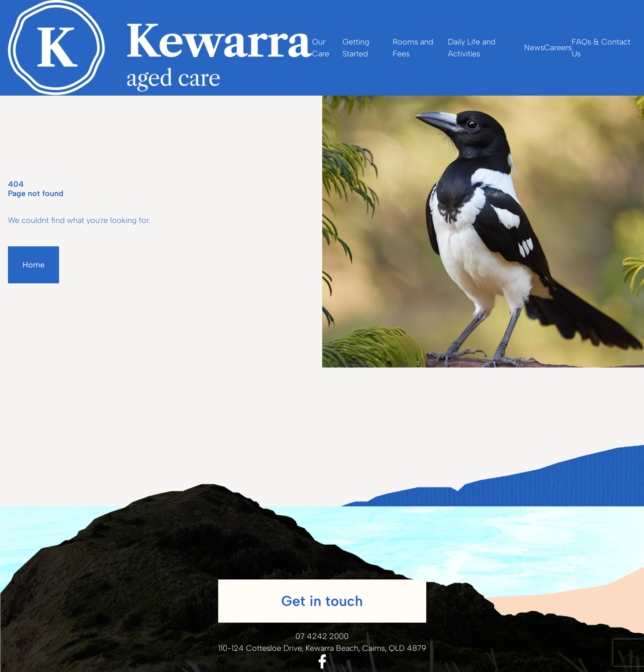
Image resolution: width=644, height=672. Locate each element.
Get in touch (322, 601)
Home (34, 265)
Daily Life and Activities (472, 48)
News (534, 48)
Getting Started (356, 48)
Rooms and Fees (413, 48)
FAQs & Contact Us (601, 48)
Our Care (321, 48)
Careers (558, 48)
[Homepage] (160, 48)
